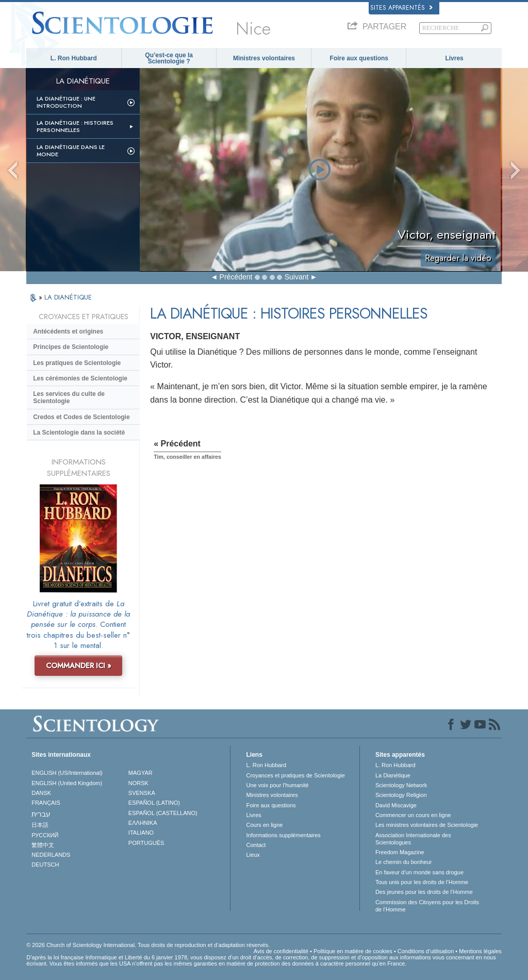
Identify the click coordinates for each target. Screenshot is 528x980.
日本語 (40, 825)
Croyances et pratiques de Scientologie (295, 775)
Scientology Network (401, 785)
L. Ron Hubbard (74, 58)
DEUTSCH (45, 865)
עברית (41, 814)
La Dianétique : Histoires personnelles (75, 126)
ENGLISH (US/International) (67, 773)
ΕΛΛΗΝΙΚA (143, 823)
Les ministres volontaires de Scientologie (427, 825)
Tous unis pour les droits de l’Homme (422, 882)
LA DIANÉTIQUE (68, 297)
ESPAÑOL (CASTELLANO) (163, 813)
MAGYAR (141, 773)
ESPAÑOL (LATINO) (154, 803)
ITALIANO (141, 833)
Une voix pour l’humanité (277, 785)
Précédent (236, 277)
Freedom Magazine (400, 852)
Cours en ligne (264, 825)
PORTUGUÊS (146, 843)
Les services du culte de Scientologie (69, 397)
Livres (454, 58)
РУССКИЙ (45, 835)
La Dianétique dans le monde (71, 151)
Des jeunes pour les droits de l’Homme (424, 892)
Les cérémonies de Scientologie (80, 378)
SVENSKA (142, 793)
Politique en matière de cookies (353, 951)
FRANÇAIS (46, 803)
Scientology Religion (401, 795)
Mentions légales (480, 951)
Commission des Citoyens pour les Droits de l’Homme (427, 906)
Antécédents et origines (68, 331)
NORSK (138, 783)
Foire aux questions (359, 58)
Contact (256, 845)
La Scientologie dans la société (79, 433)
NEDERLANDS (51, 855)
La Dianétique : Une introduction (66, 102)
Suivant (297, 277)
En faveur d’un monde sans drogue (419, 872)
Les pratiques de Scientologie (77, 363)
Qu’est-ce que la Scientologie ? (169, 58)
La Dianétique (393, 775)
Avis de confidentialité (281, 951)
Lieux (253, 855)
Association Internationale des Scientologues (413, 839)
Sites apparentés (401, 8)
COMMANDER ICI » (79, 666)
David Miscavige (396, 805)
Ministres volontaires (264, 58)
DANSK (41, 793)
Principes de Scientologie (71, 347)
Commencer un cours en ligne (413, 815)
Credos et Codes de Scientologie (81, 417)
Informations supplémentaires (283, 835)
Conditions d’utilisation (426, 951)
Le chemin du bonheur (403, 862)
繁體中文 (43, 845)
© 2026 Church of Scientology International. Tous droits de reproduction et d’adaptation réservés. (148, 945)
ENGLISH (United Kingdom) (67, 783)
